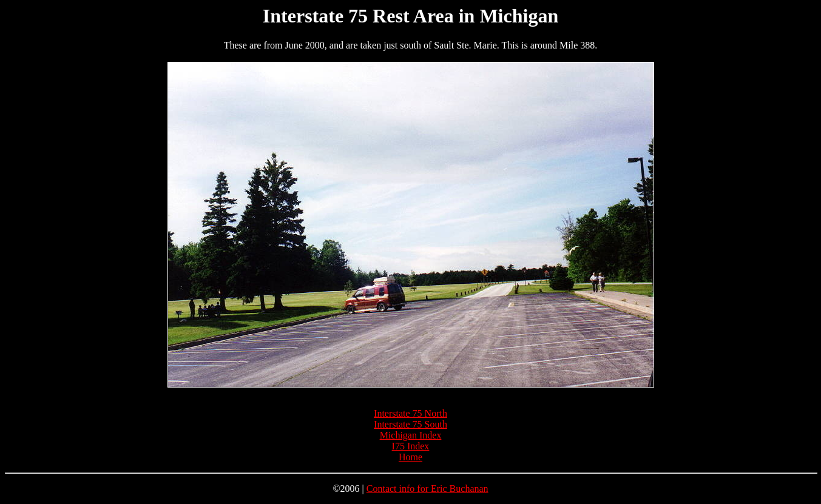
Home (410, 457)
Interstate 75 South (410, 424)
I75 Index (411, 446)
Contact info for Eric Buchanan (427, 489)
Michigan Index (411, 435)
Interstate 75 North (410, 413)
